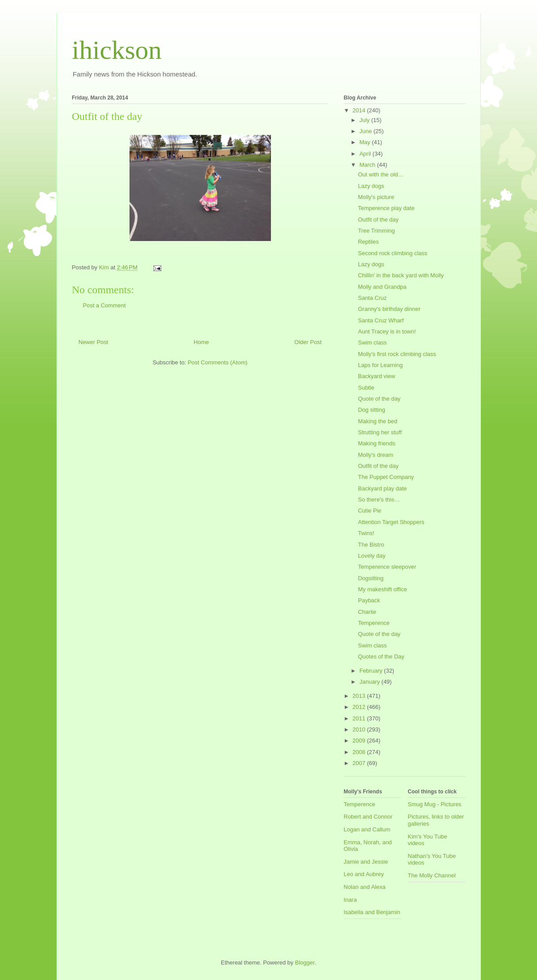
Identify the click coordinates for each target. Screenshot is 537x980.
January (370, 682)
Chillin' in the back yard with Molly (401, 275)
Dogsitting (371, 578)
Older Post (308, 342)
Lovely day (372, 556)
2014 (360, 110)
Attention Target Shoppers (391, 522)
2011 (360, 718)
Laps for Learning (380, 365)
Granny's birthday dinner (389, 309)
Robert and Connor (368, 817)
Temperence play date (386, 208)
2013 (360, 696)
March (368, 165)
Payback (369, 600)
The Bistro (371, 545)
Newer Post (93, 342)
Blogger (305, 963)
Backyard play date (383, 488)
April (366, 154)
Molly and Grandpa (382, 287)
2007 (360, 763)
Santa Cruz (372, 298)
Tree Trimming (376, 231)
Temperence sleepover (387, 567)
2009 (360, 741)
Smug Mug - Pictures (435, 804)
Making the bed (378, 421)
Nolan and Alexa (365, 887)
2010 (360, 729)
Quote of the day (379, 399)
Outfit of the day (378, 220)
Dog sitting (371, 410)
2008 (360, 752)
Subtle (366, 388)
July (365, 120)
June (366, 131)
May (366, 142)
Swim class (372, 343)
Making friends (377, 443)
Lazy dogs (371, 186)
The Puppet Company (386, 477)
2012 (360, 707)
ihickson (117, 50)
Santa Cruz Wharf (381, 320)
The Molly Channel (432, 875)
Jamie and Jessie (366, 862)
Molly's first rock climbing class (397, 354)
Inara (350, 900)
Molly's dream (376, 455)
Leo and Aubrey (364, 874)
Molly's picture (376, 197)
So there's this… (379, 500)
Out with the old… (381, 174)
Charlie (367, 612)
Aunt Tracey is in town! (387, 331)
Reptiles (368, 242)
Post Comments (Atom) (218, 362)
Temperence (374, 623)
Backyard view (377, 376)
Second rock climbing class (393, 253)
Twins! (366, 533)
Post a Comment (105, 305)
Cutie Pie (370, 511)
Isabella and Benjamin (372, 912)
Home (201, 342)
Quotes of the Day (381, 657)
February (372, 671)
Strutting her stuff (380, 432)
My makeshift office (383, 589)
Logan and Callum (367, 829)
